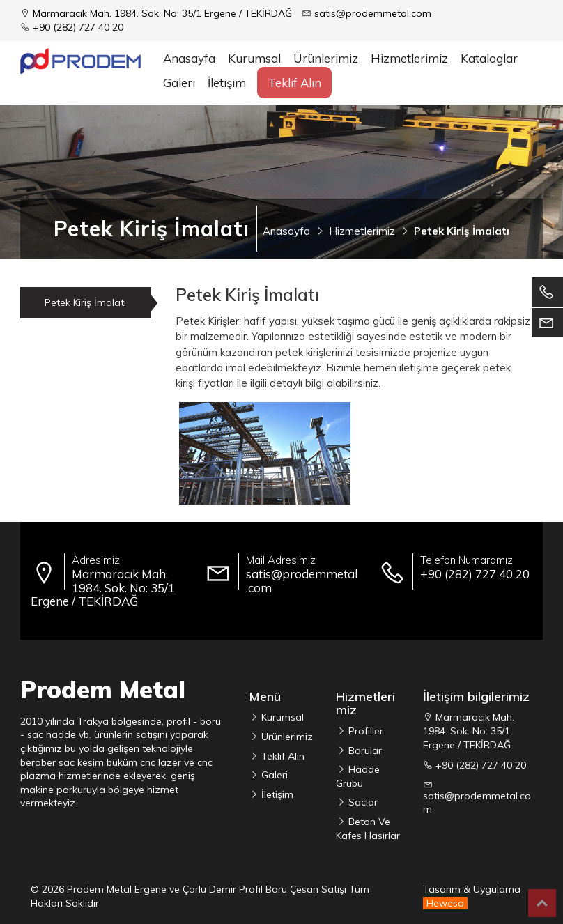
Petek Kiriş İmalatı (85, 302)
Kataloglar (489, 58)
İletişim (227, 83)
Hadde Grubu (358, 776)
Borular (364, 750)
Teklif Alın (294, 83)
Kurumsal (254, 58)
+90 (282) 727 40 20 (78, 27)
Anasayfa (189, 58)
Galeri (179, 83)
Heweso (445, 903)
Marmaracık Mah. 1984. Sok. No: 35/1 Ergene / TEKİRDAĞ (162, 13)
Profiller (364, 731)
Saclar (362, 802)
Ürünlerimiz (286, 737)
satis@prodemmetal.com (373, 13)
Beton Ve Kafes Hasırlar (368, 829)
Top (542, 903)
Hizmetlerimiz (409, 58)
